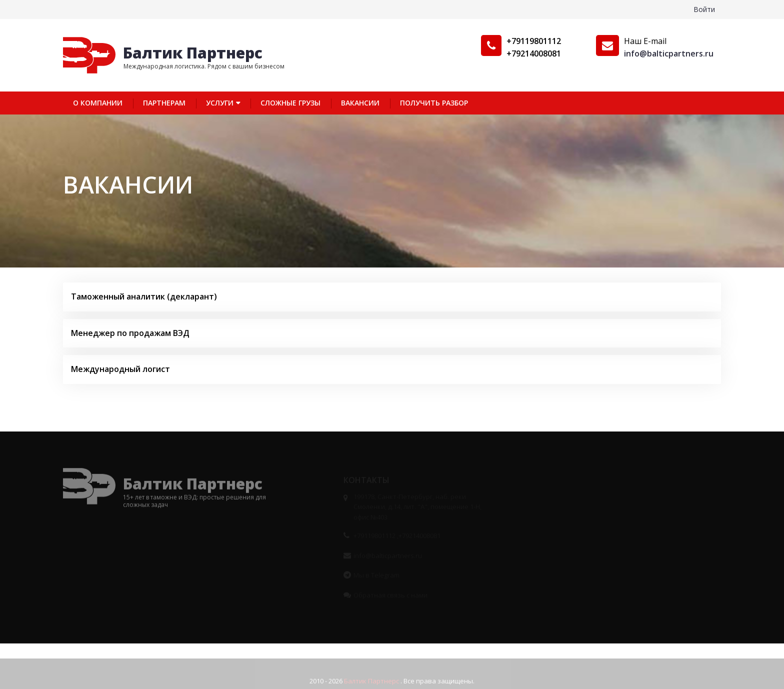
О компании (98, 103)
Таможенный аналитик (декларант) (144, 296)
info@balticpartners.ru (669, 53)
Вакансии (360, 103)
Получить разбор (434, 103)
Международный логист (120, 369)
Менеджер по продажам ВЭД (130, 333)
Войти (704, 9)
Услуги (220, 103)
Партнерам (164, 103)
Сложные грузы (290, 103)
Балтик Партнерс (193, 53)
